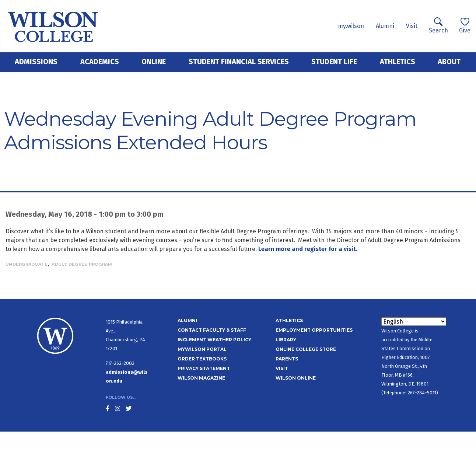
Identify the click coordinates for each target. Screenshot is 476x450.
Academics (100, 62)
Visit (412, 26)
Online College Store (306, 349)
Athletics (398, 62)
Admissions (36, 62)
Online (154, 62)
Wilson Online (296, 378)
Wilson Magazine (201, 378)
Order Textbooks (202, 359)
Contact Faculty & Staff (212, 330)
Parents (287, 359)
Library (286, 340)
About (449, 62)
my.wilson (351, 26)
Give (465, 26)
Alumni (385, 26)
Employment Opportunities (314, 330)
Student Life (334, 62)
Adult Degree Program (82, 264)
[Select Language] (414, 322)
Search (438, 26)
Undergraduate (27, 264)
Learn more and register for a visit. (308, 249)
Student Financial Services (239, 62)
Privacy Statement (204, 368)
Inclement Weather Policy (214, 340)
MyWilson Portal (202, 349)
